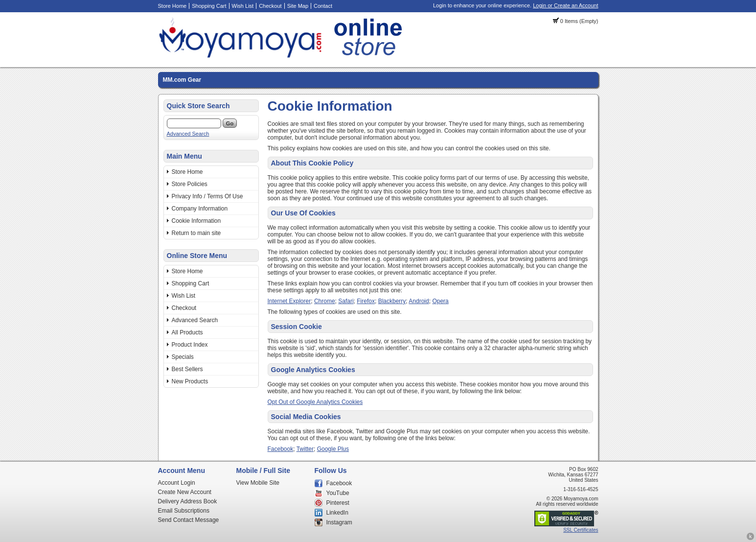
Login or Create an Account (565, 5)
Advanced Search (188, 134)
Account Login (177, 483)
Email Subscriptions (184, 511)
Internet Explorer (289, 301)
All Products (187, 332)
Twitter (305, 449)
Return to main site (196, 233)
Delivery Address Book (188, 501)
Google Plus (333, 449)
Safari (346, 301)
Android (419, 301)
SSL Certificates (581, 530)
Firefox (366, 301)
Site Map (298, 6)
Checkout (270, 6)
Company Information (200, 209)
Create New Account (185, 492)
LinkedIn (337, 513)
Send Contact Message (189, 520)
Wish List (243, 6)
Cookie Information (196, 221)
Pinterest (338, 503)
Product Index (190, 345)
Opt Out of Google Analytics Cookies (315, 402)
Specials (183, 357)
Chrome (325, 301)
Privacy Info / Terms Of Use (207, 196)
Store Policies (190, 184)
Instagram (339, 522)
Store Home (172, 6)
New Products (190, 381)
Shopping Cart (209, 6)
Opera (440, 301)
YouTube (338, 493)
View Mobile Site (258, 483)
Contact (323, 6)
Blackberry (392, 301)
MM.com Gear (182, 80)
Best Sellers (187, 369)
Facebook (281, 449)
